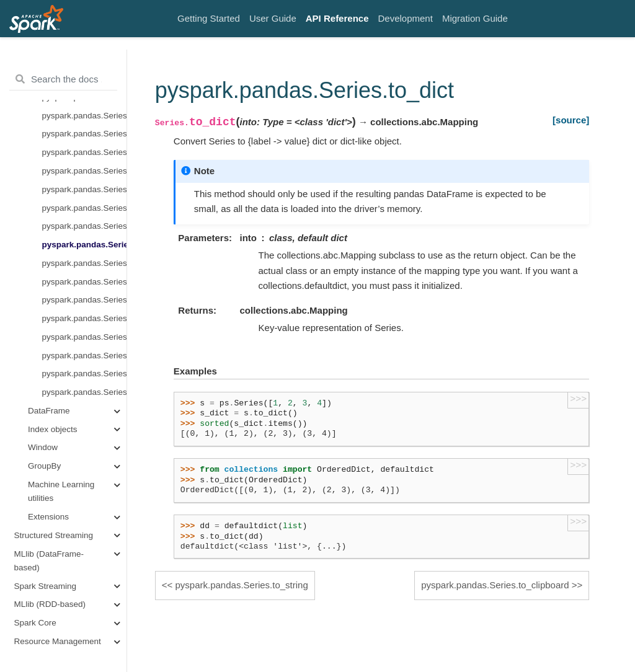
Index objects (53, 429)
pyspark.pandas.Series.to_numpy (84, 189)
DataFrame (49, 411)
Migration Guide (475, 18)
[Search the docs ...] (63, 79)
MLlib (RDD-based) (50, 604)
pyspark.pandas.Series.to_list (84, 208)
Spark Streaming (46, 586)
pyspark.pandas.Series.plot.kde (84, 134)
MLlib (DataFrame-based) (49, 561)
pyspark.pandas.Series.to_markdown (84, 300)
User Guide (273, 18)
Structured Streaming (54, 535)
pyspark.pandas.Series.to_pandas (84, 171)
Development (406, 18)
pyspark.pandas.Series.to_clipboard (84, 263)
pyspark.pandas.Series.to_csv (84, 337)
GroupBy (44, 466)
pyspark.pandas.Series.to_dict (84, 245)
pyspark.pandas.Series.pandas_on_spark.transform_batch (84, 392)
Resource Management (58, 641)
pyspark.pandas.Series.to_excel (84, 356)
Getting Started (209, 18)
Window (43, 447)
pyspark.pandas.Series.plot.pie (84, 116)
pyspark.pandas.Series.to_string (84, 226)
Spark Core (35, 623)
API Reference (337, 18)
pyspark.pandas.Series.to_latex (84, 282)
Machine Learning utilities (61, 491)
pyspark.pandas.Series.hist (84, 152)
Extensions (48, 517)
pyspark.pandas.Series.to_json (84, 318)
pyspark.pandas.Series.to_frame (84, 374)
